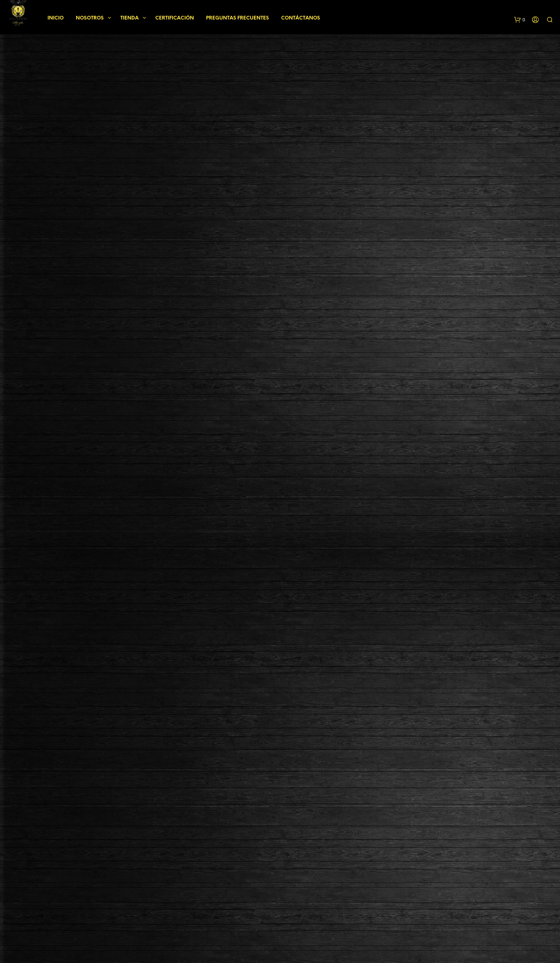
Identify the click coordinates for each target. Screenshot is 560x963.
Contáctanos (301, 17)
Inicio (56, 17)
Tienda (130, 17)
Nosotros (90, 17)
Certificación (175, 17)
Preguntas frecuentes (238, 17)
